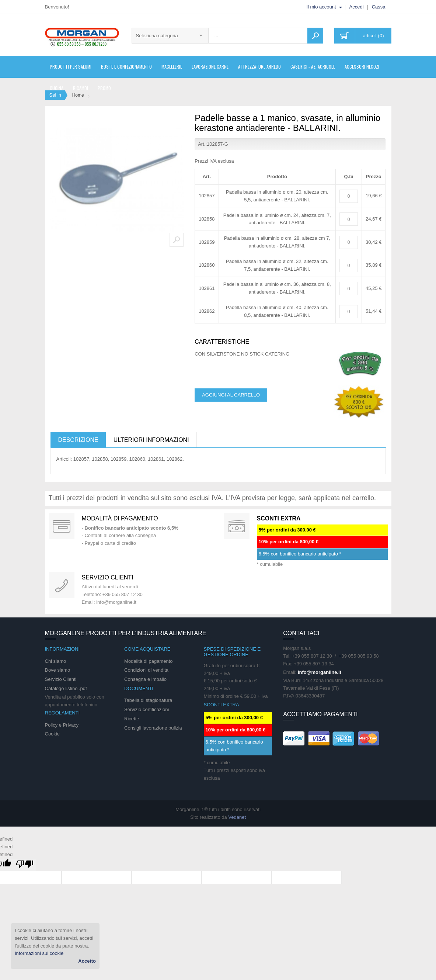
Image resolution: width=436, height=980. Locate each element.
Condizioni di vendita (146, 670)
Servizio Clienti (61, 679)
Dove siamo (58, 670)
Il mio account (321, 7)
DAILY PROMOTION (237, 526)
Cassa (379, 7)
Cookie (52, 734)
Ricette (132, 719)
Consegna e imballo (145, 679)
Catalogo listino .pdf (66, 688)
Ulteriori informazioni (151, 440)
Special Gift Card (62, 526)
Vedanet (237, 817)
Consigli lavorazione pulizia (153, 728)
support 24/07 (62, 585)
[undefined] (25, 865)
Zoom (177, 240)
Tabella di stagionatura (148, 700)
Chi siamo (56, 661)
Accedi (357, 7)
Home (78, 95)
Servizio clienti (108, 577)
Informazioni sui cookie (39, 953)
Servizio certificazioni (147, 709)
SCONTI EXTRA (279, 518)
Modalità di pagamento (120, 518)
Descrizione (78, 440)
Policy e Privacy (62, 725)
